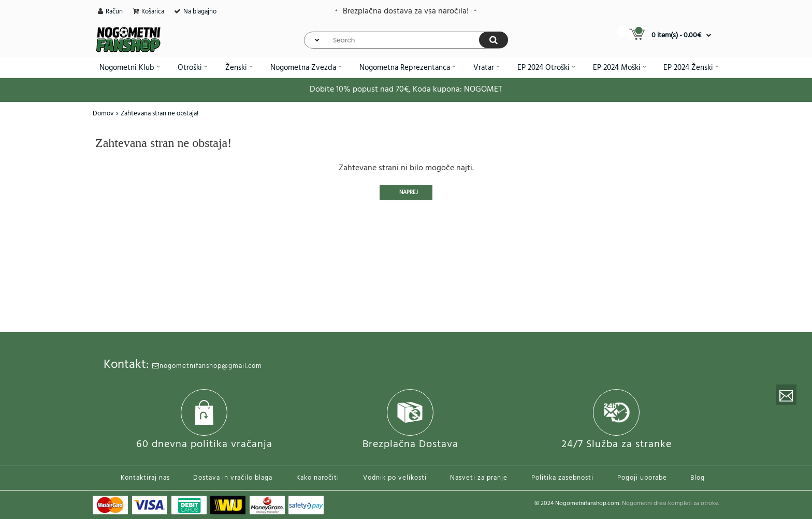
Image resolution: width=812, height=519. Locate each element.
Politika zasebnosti (562, 478)
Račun (114, 12)
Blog (698, 478)
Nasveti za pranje (479, 478)
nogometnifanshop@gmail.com (207, 366)
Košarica (153, 12)
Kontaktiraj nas (145, 478)
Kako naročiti (318, 478)
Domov (103, 114)
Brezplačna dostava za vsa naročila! (406, 11)
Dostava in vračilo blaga (233, 478)
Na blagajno (200, 12)
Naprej (409, 192)
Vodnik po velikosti (395, 478)
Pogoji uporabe (642, 478)
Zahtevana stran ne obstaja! (160, 114)
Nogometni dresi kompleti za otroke (670, 503)
